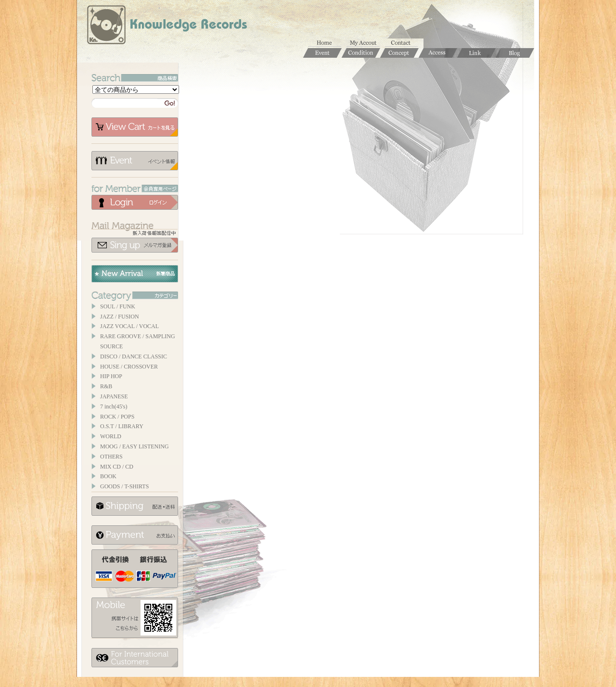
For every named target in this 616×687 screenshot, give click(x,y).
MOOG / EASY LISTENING (135, 446)
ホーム (327, 43)
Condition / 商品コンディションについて (361, 53)
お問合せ (404, 43)
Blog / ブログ (515, 53)
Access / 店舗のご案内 (438, 53)
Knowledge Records (166, 26)
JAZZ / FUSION (120, 317)
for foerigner (135, 658)
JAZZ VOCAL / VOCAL (129, 326)
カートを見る (135, 127)
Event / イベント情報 (322, 53)
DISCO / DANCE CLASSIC (134, 356)
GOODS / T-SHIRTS (124, 486)
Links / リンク (476, 53)
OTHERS (111, 457)
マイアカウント (366, 43)
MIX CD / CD (117, 467)
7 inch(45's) (114, 407)
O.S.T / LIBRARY (122, 426)
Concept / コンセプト (399, 53)
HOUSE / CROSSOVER (129, 367)
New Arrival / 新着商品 (135, 274)
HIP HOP (111, 376)
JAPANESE (114, 396)
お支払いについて (135, 535)
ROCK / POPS (117, 417)
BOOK (108, 476)
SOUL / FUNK (118, 306)
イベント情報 (135, 161)
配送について (135, 506)
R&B (106, 386)
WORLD (111, 436)
